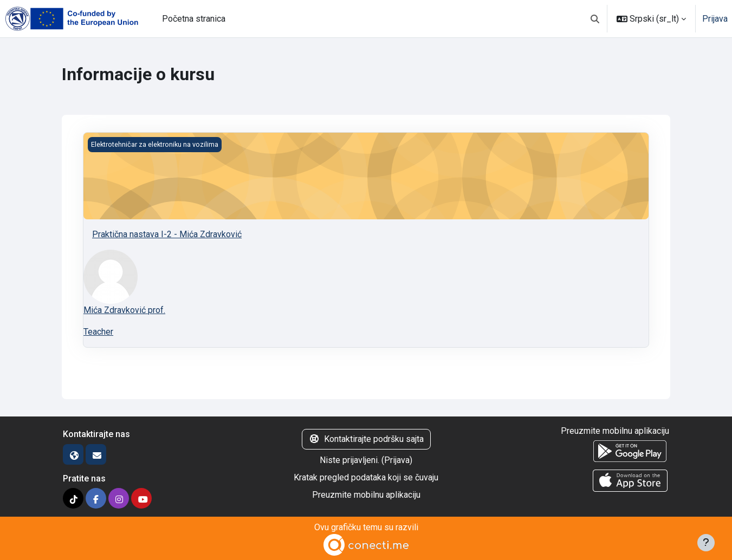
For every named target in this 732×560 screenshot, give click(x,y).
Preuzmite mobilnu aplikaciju (366, 495)
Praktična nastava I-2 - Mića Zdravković (167, 234)
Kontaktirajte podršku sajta (366, 439)
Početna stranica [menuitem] (194, 19)
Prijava (715, 19)
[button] (595, 19)
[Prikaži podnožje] (706, 543)
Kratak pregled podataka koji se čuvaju (366, 477)
